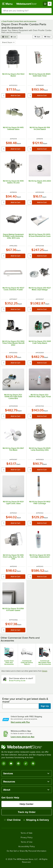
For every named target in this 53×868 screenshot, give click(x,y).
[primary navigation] (7, 4)
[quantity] (4, 96)
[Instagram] (4, 763)
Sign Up (45, 706)
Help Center (26, 804)
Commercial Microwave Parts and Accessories (45, 662)
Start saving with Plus (20, 722)
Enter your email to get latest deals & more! (25, 700)
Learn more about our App (23, 737)
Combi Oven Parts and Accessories (9, 662)
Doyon (45, 671)
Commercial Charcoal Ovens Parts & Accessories (27, 662)
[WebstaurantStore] (26, 747)
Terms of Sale (26, 833)
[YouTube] (11, 763)
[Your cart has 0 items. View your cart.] (47, 4)
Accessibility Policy (27, 847)
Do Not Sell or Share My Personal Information (27, 851)
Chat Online (12, 820)
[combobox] (26, 11)
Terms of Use (27, 842)
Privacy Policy (27, 838)
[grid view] (5, 37)
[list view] (13, 37)
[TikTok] (26, 763)
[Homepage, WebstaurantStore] (27, 4)
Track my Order (27, 812)
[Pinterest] (33, 763)
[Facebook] (18, 763)
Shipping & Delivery (36, 820)
